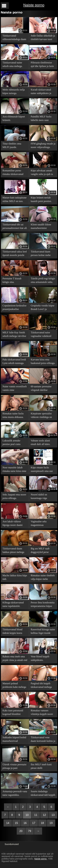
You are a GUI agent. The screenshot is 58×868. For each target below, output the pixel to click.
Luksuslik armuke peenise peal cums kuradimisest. (11, 443)
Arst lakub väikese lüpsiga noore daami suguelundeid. (13, 524)
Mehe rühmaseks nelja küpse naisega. (14, 91)
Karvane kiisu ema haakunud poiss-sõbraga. (43, 361)
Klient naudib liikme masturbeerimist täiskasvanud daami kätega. (41, 227)
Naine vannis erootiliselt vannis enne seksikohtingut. (15, 389)
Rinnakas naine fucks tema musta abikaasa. (13, 415)
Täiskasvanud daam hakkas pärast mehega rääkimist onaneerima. (13, 551)
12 (44, 815)
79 (30, 831)
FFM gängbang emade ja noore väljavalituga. (43, 145)
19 (51, 823)
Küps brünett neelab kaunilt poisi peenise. (41, 199)
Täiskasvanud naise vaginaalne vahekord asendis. (41, 335)
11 (36, 815)
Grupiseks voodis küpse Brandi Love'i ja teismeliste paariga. (43, 308)
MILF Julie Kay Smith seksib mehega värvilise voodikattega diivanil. (14, 335)
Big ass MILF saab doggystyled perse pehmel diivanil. (40, 551)
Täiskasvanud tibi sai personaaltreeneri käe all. (15, 226)
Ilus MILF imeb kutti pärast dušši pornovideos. (41, 767)
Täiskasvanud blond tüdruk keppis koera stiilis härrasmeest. (12, 632)
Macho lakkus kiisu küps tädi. (15, 577)
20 (21, 831)
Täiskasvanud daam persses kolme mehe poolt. (41, 254)
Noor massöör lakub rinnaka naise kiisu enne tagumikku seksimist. (14, 470)
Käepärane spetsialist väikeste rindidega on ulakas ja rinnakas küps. (43, 416)
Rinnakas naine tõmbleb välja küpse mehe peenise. (43, 578)
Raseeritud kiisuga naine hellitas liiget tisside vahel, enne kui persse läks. (43, 632)
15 (16, 823)
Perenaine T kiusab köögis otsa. (12, 280)
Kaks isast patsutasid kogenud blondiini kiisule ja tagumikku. (13, 713)
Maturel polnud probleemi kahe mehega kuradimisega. (14, 686)
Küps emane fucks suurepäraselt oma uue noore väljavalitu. (42, 470)
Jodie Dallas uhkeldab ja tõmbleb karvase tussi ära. (43, 38)
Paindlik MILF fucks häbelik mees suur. (41, 118)
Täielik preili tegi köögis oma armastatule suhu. (43, 280)
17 (34, 823)
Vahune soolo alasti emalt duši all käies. (41, 442)
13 (53, 815)
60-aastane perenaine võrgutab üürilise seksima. (41, 389)
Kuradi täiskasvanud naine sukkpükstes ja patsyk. (41, 92)
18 (42, 823)
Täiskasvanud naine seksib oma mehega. (12, 64)
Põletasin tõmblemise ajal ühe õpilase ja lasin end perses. (42, 65)
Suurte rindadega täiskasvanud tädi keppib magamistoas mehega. (43, 794)
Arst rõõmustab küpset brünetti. (14, 118)
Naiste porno (34, 5)
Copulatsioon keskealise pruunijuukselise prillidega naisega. (14, 308)
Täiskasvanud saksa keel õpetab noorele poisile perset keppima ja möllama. (15, 254)
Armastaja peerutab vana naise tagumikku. (15, 793)
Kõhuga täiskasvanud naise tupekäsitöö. (13, 604)
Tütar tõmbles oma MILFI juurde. (12, 145)
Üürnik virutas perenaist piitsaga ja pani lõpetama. (14, 767)
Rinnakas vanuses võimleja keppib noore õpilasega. (42, 713)
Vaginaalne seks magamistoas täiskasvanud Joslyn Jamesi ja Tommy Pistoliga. (41, 524)
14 (8, 823)
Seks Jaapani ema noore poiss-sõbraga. (14, 496)
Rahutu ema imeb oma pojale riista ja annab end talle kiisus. (15, 659)
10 (27, 815)
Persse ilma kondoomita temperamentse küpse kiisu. (43, 605)
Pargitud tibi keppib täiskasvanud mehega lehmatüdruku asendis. (42, 686)
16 (25, 823)
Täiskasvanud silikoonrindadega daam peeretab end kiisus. (14, 38)
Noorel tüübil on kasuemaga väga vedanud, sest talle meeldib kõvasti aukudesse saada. (40, 497)
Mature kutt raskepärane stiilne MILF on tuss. (14, 199)
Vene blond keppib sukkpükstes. (40, 658)
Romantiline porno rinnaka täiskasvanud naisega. (13, 173)
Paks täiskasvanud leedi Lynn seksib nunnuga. (14, 361)
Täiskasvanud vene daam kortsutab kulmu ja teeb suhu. (43, 740)
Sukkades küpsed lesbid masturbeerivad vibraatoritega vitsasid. (14, 740)
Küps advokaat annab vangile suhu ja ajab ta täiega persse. (42, 173)
